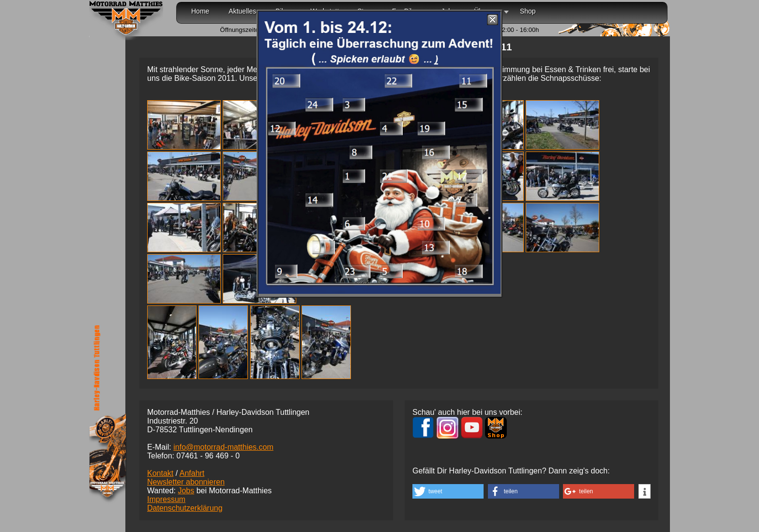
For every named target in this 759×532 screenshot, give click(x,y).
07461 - (208, 456)
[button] (448, 491)
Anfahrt (192, 473)
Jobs (186, 491)
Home (200, 11)
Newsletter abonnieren (186, 482)
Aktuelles (242, 11)
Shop (528, 11)
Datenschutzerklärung (185, 508)
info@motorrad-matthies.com (223, 447)
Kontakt (160, 473)
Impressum (166, 499)
